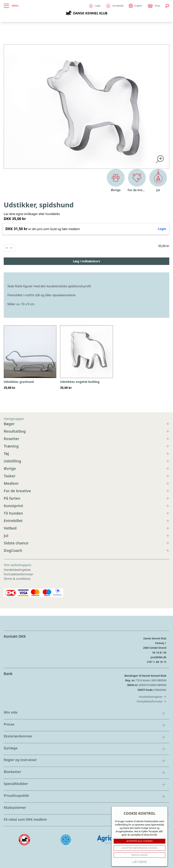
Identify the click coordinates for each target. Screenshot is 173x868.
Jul (86, 536)
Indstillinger (140, 855)
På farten (86, 498)
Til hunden (86, 513)
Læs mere (140, 862)
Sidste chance (86, 543)
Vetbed (86, 528)
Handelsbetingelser (17, 570)
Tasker (86, 476)
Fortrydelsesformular (19, 574)
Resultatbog (86, 431)
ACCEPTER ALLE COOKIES (139, 841)
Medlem (86, 483)
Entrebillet (86, 521)
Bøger (86, 424)
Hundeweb (115, 6)
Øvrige (86, 468)
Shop (154, 6)
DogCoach (86, 550)
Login (95, 6)
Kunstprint (86, 506)
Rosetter (86, 439)
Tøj (86, 454)
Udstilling (86, 461)
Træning (86, 446)
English (135, 6)
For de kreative (86, 491)
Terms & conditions (17, 579)
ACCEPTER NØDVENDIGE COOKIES (140, 848)
